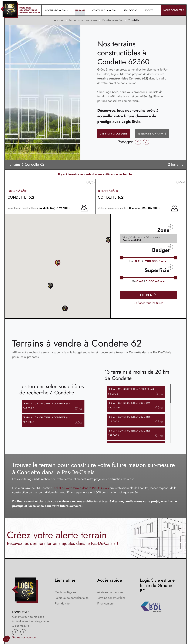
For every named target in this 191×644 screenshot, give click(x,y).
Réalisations (131, 10)
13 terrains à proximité (152, 134)
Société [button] (149, 10)
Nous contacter (174, 10)
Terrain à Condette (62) (47, 404)
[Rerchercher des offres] (148, 239)
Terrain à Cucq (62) (129, 403)
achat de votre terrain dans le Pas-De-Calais (81, 488)
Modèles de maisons (110, 592)
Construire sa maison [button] (104, 10)
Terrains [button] (80, 10)
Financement (105, 604)
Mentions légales (65, 592)
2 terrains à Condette (114, 134)
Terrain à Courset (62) (131, 389)
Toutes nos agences (24, 637)
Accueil (59, 20)
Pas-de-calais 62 (112, 20)
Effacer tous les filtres (148, 303)
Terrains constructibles (83, 20)
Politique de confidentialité (72, 598)
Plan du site (62, 604)
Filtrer (148, 295)
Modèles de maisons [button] (56, 10)
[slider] (121, 257)
